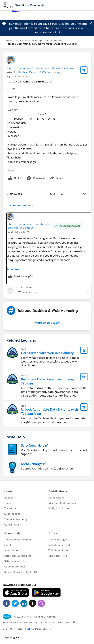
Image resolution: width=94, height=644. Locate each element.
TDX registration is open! (25, 24)
